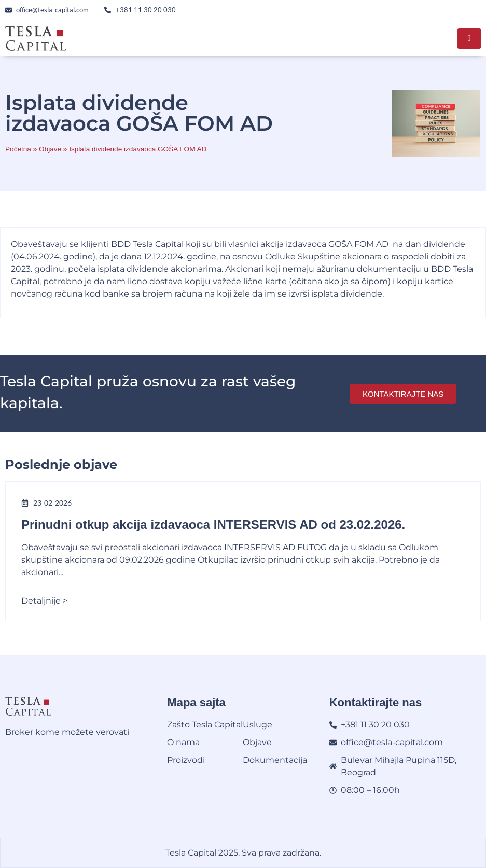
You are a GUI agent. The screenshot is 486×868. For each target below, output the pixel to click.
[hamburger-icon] (469, 38)
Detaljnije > (44, 601)
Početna (18, 149)
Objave (50, 149)
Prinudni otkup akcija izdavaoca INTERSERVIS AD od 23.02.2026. (213, 524)
